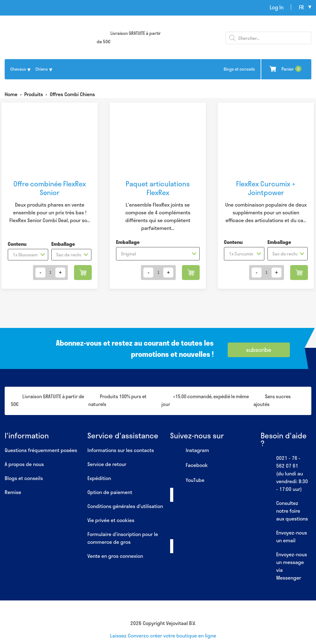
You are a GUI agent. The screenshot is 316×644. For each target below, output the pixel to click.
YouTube (187, 480)
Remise (13, 492)
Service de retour (107, 464)
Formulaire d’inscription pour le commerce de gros (123, 538)
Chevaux (18, 69)
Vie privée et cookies (111, 520)
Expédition (99, 478)
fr (301, 7)
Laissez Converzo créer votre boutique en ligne (163, 635)
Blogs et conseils (239, 69)
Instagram (190, 450)
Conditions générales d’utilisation (125, 506)
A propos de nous (24, 464)
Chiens (42, 69)
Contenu (17, 244)
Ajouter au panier (83, 273)
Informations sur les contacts (121, 450)
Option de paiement (110, 492)
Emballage (63, 244)
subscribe (259, 350)
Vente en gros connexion (115, 556)
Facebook (189, 465)
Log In (277, 7)
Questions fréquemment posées (41, 450)
